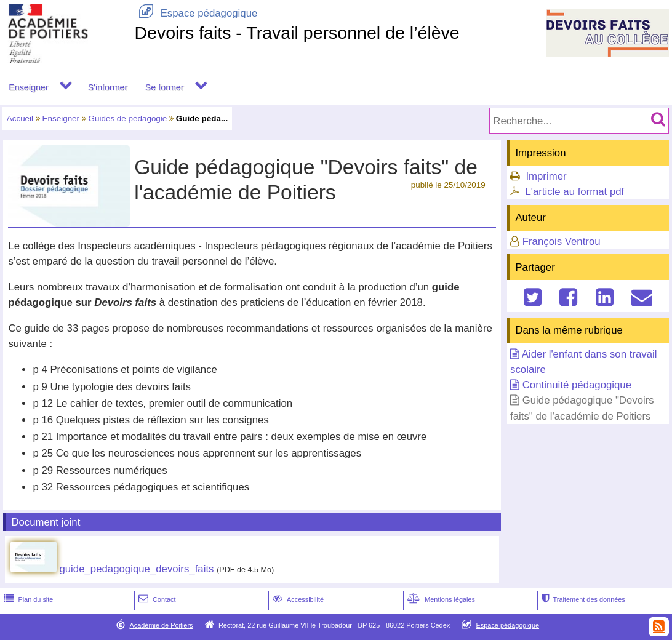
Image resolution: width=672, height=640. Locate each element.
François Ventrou (562, 242)
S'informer (108, 87)
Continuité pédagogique (577, 385)
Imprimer (546, 176)
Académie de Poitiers (161, 625)
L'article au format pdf (574, 192)
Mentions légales (440, 599)
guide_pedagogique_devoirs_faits (136, 569)
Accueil (20, 118)
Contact (156, 599)
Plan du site (27, 599)
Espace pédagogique (196, 13)
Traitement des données (582, 599)
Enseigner (28, 87)
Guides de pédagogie (128, 118)
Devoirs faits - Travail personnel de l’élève (297, 33)
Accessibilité (297, 599)
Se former (165, 87)
